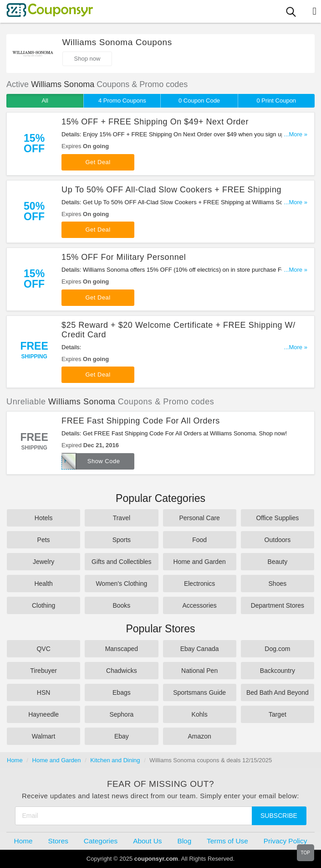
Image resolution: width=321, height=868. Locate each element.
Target (278, 714)
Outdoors (278, 540)
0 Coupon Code (199, 101)
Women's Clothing (121, 584)
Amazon (199, 736)
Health (43, 584)
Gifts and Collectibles (122, 562)
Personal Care (199, 518)
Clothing (43, 605)
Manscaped (122, 649)
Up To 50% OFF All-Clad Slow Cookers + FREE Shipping (171, 190)
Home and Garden (200, 562)
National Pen (199, 671)
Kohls (200, 714)
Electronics (199, 584)
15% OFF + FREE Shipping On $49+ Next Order (155, 122)
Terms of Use (227, 841)
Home (15, 760)
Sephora (121, 714)
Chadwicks (122, 671)
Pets (44, 540)
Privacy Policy (285, 841)
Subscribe (279, 816)
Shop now (87, 59)
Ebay (122, 736)
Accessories (199, 605)
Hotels (44, 518)
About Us (147, 841)
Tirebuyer (43, 671)
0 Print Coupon (276, 101)
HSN (44, 692)
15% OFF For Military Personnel (124, 257)
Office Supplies (277, 518)
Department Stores (278, 605)
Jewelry (43, 562)
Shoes (278, 584)
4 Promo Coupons (122, 101)
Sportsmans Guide (199, 692)
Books (121, 605)
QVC (43, 649)
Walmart (44, 736)
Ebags (122, 692)
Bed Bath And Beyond (278, 692)
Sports (122, 540)
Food (199, 540)
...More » (296, 134)
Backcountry (278, 671)
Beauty (278, 562)
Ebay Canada (200, 649)
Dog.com (277, 649)
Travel (122, 518)
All (45, 101)
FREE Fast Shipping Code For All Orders (141, 421)
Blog (184, 841)
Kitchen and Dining (115, 760)
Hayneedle (43, 714)
